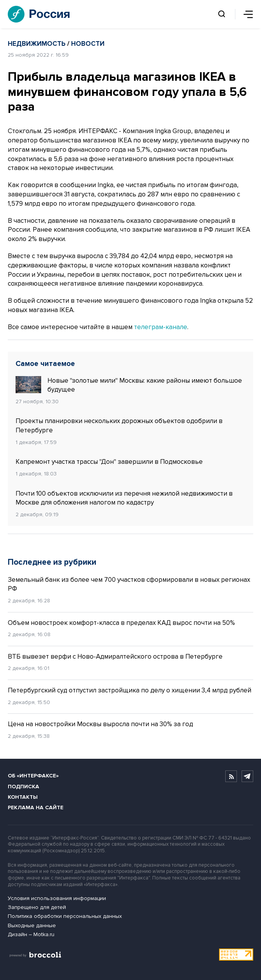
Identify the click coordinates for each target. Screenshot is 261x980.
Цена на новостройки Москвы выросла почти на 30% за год (101, 724)
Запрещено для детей (37, 907)
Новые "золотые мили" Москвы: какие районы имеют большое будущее (129, 385)
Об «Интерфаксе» (33, 776)
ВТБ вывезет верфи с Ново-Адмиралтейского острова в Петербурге (115, 657)
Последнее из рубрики (52, 562)
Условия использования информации (57, 898)
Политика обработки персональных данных (65, 916)
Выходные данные (32, 925)
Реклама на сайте (36, 807)
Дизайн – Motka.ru (31, 934)
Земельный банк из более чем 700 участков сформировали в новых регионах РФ (129, 584)
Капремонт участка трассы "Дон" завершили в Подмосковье (110, 462)
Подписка (23, 787)
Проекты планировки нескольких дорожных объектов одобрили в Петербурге (119, 426)
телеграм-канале (161, 327)
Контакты (23, 797)
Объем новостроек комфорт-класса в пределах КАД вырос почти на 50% (121, 623)
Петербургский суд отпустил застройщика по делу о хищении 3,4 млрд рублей (130, 690)
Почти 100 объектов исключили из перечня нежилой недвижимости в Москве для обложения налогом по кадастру (124, 498)
